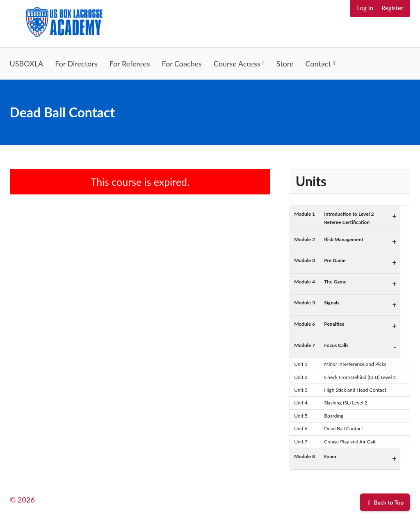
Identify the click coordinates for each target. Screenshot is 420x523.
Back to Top (385, 502)
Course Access (237, 64)
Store (285, 64)
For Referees (130, 64)
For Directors (76, 64)
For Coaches (182, 64)
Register (392, 8)
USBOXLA (27, 64)
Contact (318, 64)
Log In (365, 8)
